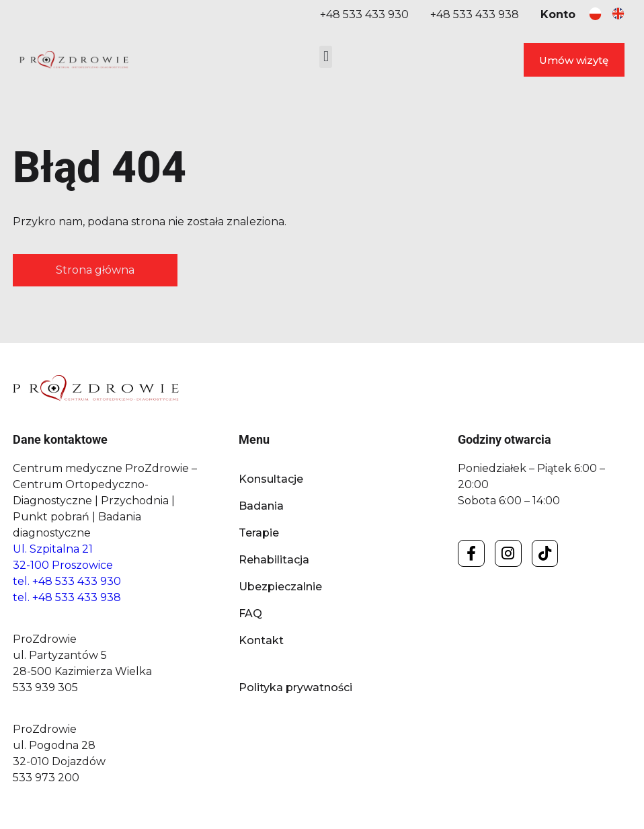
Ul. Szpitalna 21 (53, 549)
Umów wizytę (574, 60)
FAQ (250, 614)
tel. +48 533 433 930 (67, 581)
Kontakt (261, 640)
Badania (261, 506)
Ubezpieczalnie (280, 587)
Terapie (259, 533)
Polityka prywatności (295, 687)
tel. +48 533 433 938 (67, 597)
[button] (326, 57)
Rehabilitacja (274, 560)
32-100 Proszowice (63, 565)
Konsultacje (271, 479)
